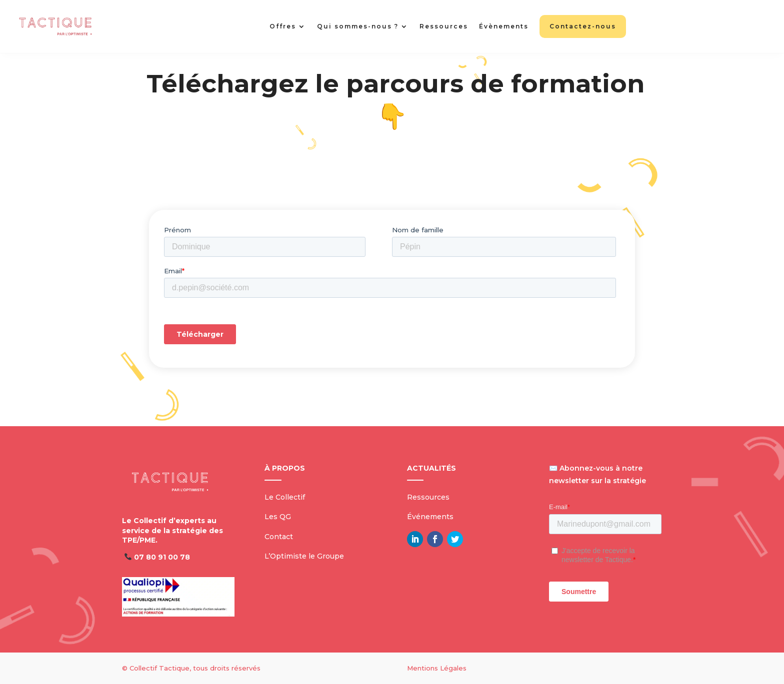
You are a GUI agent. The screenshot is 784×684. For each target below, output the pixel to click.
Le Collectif (285, 497)
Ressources (444, 26)
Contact (279, 537)
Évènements (504, 26)
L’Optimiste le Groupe (304, 556)
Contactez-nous (583, 26)
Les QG (278, 517)
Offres (283, 26)
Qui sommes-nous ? (358, 26)
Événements (430, 517)
